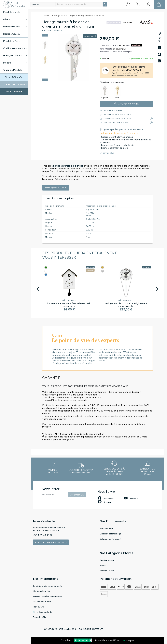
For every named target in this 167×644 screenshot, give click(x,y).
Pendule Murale (107, 560)
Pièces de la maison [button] (15, 84)
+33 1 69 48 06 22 (43, 535)
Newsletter (51, 489)
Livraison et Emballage (110, 534)
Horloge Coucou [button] (15, 34)
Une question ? (56, 188)
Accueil (47, 16)
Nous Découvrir (14, 92)
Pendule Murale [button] (15, 12)
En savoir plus (107, 153)
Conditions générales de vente (48, 586)
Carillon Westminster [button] (15, 48)
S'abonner (77, 495)
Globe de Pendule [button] (15, 70)
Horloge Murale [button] (15, 27)
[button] (128, 4)
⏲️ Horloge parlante (43, 612)
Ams (88, 237)
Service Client (106, 529)
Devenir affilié (40, 617)
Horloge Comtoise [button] (15, 55)
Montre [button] (15, 63)
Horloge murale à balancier (92, 16)
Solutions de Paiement (110, 539)
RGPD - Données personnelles (48, 596)
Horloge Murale (61, 16)
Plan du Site (39, 607)
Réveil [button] (15, 19)
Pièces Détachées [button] (16, 77)
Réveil (103, 565)
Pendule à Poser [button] (15, 41)
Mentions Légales (41, 591)
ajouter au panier (126, 104)
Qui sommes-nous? (42, 602)
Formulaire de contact (51, 542)
